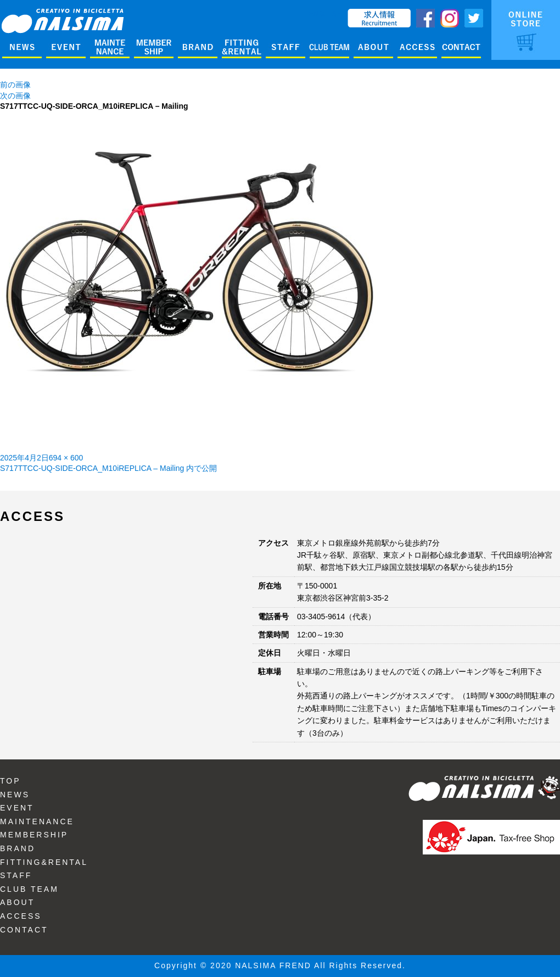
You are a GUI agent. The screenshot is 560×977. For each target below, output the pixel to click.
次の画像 (15, 96)
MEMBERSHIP (34, 835)
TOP (10, 781)
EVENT (17, 808)
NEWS (15, 795)
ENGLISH (325, 14)
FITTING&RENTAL (44, 862)
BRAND (18, 848)
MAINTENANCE (37, 821)
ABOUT (17, 902)
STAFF (16, 875)
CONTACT (24, 930)
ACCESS (21, 916)
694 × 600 (66, 458)
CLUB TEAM (29, 889)
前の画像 (15, 85)
